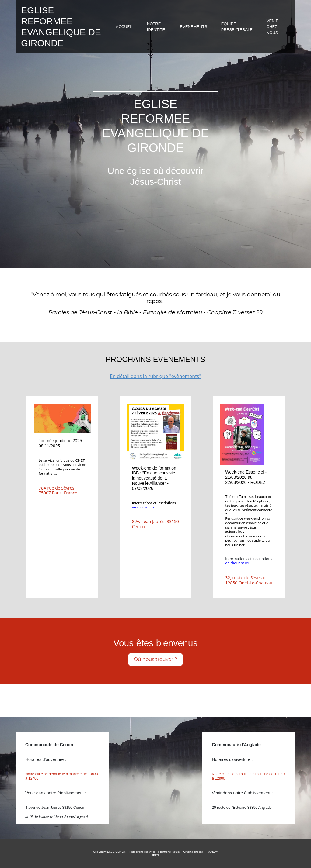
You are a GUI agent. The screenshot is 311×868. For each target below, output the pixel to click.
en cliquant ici (143, 507)
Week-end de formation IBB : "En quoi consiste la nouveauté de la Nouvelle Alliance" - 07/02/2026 (154, 478)
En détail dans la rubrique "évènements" (155, 376)
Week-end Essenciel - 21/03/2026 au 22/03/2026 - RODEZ (246, 477)
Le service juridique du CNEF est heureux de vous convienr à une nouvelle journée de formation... (62, 467)
